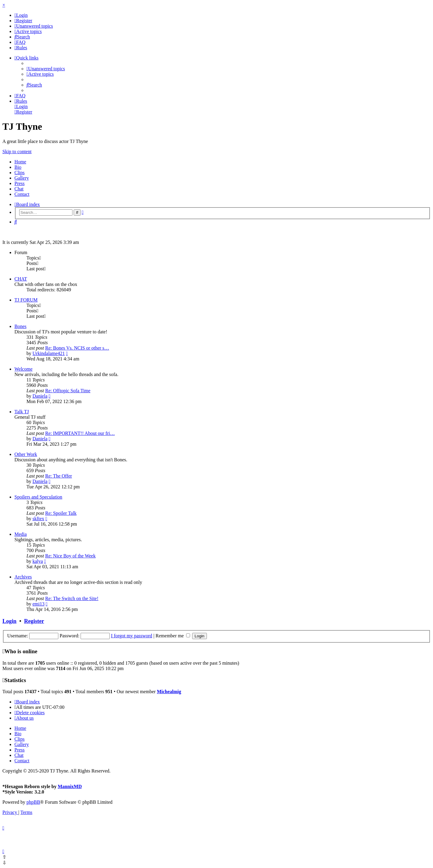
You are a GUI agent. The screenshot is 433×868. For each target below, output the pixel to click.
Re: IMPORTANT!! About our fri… (80, 433)
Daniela (40, 396)
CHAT (21, 279)
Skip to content (17, 152)
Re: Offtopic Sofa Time (68, 391)
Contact (22, 194)
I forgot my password (132, 636)
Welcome (23, 369)
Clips (20, 173)
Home (20, 162)
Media (21, 534)
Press (20, 183)
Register (34, 621)
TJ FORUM (26, 300)
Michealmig (169, 692)
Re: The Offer (58, 476)
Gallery (22, 178)
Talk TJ (22, 412)
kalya (38, 561)
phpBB (33, 802)
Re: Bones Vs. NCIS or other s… (77, 348)
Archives (23, 577)
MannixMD (70, 786)
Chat (19, 189)
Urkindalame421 (49, 353)
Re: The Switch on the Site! (72, 598)
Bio (18, 167)
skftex (38, 519)
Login (9, 621)
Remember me (173, 636)
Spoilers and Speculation (38, 497)
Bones (20, 326)
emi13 (38, 604)
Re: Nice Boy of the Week (70, 556)
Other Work (26, 454)
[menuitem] (21, 15)
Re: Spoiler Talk (61, 513)
